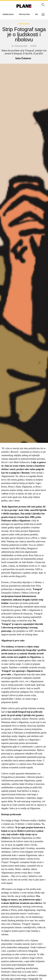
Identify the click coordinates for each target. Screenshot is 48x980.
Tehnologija (8, 14)
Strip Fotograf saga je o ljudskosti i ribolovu (24, 34)
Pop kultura (24, 14)
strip (34, 46)
